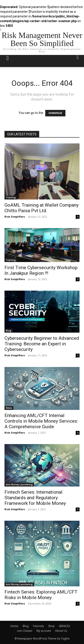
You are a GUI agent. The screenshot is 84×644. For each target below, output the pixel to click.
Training (11, 197)
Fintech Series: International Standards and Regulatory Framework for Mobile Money (35, 498)
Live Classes (25, 631)
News (9, 408)
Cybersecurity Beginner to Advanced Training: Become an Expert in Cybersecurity (42, 344)
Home (14, 626)
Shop (51, 626)
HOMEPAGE (55, 113)
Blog (9, 331)
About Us (61, 631)
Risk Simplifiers (15, 217)
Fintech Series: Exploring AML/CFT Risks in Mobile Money (41, 595)
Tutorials (38, 626)
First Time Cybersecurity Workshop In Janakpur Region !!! (41, 270)
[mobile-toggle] (8, 61)
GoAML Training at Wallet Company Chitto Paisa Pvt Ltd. (42, 208)
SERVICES (64, 626)
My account (44, 631)
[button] (78, 61)
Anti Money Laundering (19, 485)
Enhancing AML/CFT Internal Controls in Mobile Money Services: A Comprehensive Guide (41, 421)
